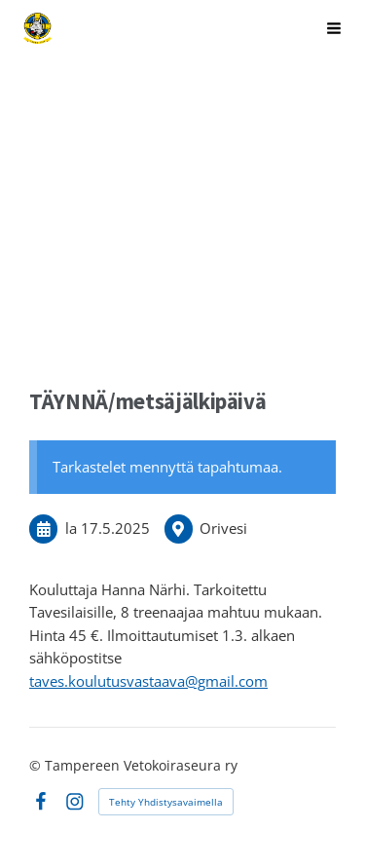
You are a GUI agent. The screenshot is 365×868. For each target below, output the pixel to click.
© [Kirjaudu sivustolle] (37, 765)
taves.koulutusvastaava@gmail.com (148, 681)
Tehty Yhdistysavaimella (166, 802)
